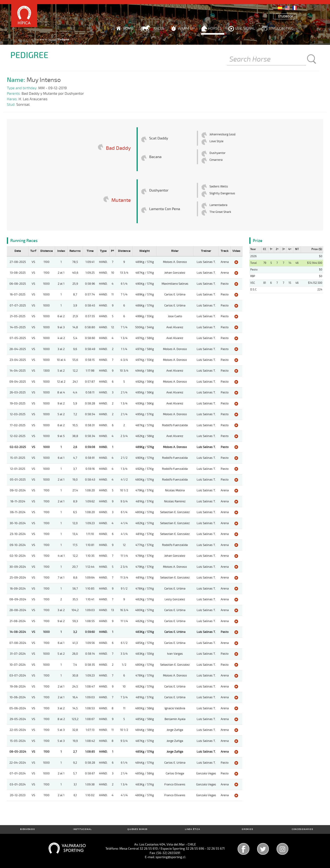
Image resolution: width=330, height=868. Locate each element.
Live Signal (245, 28)
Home (128, 28)
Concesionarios (302, 829)
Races (159, 28)
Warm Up (186, 28)
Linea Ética (193, 829)
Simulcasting (281, 28)
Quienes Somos (137, 829)
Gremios (247, 829)
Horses (215, 28)
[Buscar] (267, 60)
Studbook (286, 17)
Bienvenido (28, 829)
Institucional (82, 829)
